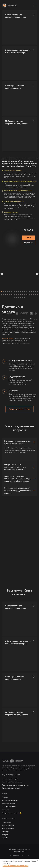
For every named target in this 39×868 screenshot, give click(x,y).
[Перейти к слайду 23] (6, 294)
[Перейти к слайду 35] (28, 294)
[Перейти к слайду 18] (34, 292)
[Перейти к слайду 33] (24, 294)
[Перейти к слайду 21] (2, 294)
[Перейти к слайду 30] (19, 294)
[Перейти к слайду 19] (35, 292)
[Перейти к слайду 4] (7, 292)
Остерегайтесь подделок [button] (11, 813)
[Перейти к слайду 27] (13, 294)
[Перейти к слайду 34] (26, 294)
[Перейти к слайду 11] (20, 292)
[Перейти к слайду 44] (20, 297)
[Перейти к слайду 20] (37, 292)
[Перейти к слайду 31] (20, 294)
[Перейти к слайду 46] (24, 297)
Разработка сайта (20, 852)
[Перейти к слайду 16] (30, 292)
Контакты (5, 810)
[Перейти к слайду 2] (4, 292)
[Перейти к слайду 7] (13, 292)
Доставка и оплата (9, 804)
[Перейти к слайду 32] (22, 294)
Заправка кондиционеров (11, 788)
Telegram (5, 835)
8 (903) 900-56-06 (8, 829)
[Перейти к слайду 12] (22, 292)
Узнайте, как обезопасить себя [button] (15, 865)
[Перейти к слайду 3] (6, 292)
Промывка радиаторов (10, 779)
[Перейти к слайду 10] (19, 292)
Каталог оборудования (10, 801)
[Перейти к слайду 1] (2, 292)
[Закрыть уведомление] (37, 861)
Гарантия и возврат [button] (9, 807)
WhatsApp (6, 832)
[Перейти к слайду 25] (9, 294)
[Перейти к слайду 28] (15, 294)
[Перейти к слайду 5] (9, 292)
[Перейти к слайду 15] (28, 292)
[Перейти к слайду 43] (19, 297)
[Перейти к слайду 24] (7, 294)
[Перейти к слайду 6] (11, 292)
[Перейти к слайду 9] (17, 292)
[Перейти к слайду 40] (37, 294)
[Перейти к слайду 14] (26, 292)
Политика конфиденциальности (20, 849)
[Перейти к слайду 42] (17, 297)
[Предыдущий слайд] (2, 274)
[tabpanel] (19, 380)
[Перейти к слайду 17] (32, 292)
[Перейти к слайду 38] (34, 294)
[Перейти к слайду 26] (11, 294)
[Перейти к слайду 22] (4, 294)
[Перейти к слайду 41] (15, 297)
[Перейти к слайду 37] (32, 294)
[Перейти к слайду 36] (30, 294)
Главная (5, 797)
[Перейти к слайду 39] (35, 294)
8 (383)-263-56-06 (8, 825)
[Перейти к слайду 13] (24, 292)
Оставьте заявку (8, 339)
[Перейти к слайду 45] (22, 297)
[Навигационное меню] (35, 5)
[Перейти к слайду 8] (15, 292)
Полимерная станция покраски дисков (15, 785)
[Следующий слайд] (37, 274)
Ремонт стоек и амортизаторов (13, 782)
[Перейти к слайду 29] (17, 294)
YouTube (5, 838)
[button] (28, 243)
